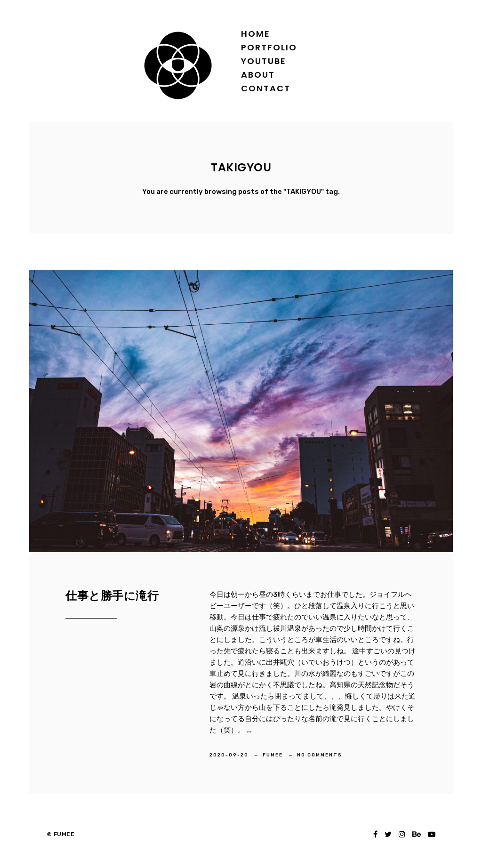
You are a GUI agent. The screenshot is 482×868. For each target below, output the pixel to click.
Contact (266, 88)
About (258, 75)
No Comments (320, 755)
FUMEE (274, 755)
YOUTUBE (264, 61)
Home (256, 34)
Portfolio (269, 47)
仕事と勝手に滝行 (112, 596)
